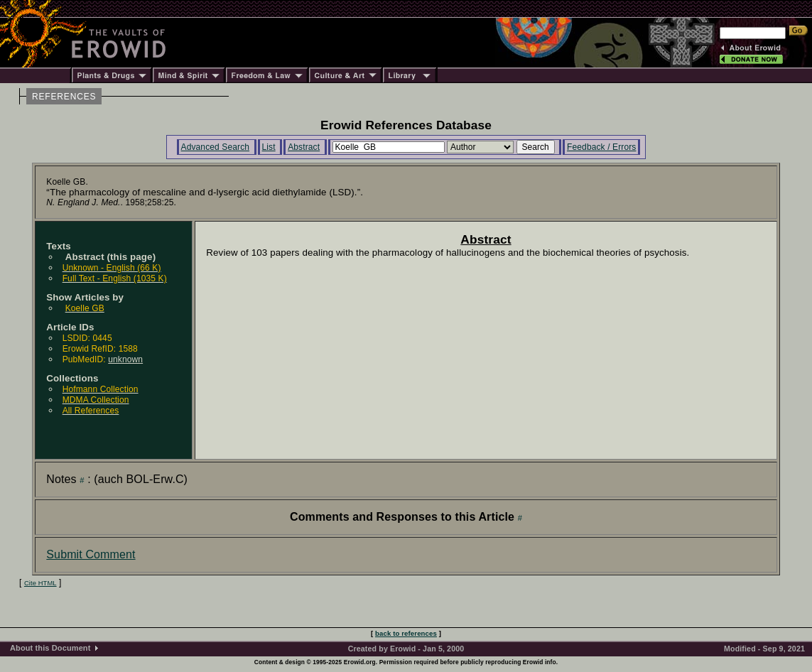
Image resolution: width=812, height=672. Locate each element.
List (269, 147)
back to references (406, 633)
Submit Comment (91, 554)
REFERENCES (64, 97)
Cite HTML (40, 583)
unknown (125, 359)
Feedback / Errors (601, 147)
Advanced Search (216, 147)
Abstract (304, 147)
